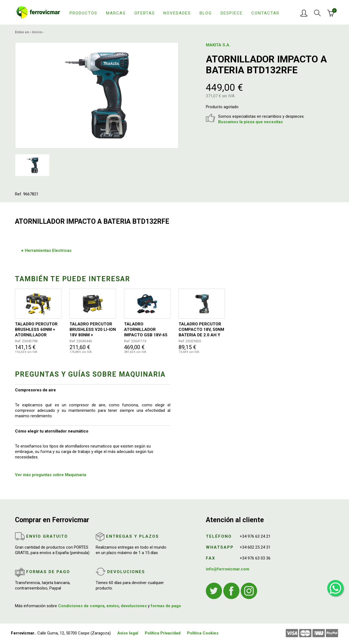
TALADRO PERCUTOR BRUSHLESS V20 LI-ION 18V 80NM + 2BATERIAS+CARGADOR (93, 330)
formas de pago (166, 606)
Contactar (265, 13)
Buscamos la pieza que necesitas (250, 122)
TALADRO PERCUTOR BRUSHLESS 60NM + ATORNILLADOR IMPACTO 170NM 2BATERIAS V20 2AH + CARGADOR (37, 330)
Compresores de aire (35, 390)
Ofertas (145, 13)
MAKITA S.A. (218, 45)
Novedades (177, 13)
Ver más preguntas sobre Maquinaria (51, 475)
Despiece (232, 13)
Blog (206, 13)
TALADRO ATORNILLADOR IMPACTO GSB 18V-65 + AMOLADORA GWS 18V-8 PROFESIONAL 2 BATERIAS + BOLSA (146, 330)
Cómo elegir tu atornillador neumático (52, 431)
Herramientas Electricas (48, 250)
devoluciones (134, 606)
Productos (83, 13)
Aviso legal (128, 633)
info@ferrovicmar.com (228, 569)
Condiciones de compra (81, 606)
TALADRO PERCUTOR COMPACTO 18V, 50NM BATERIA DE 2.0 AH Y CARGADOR (201, 330)
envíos (113, 606)
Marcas (116, 13)
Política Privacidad (163, 633)
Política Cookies (203, 633)
